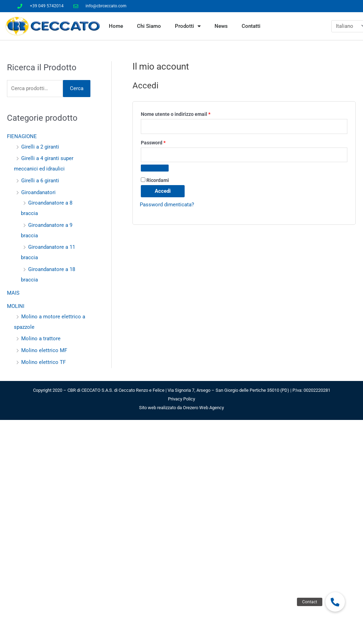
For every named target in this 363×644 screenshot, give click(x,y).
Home (116, 26)
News (221, 26)
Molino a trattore (41, 339)
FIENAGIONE (22, 136)
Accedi (163, 191)
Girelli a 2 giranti (40, 147)
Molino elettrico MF (44, 350)
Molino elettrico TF (43, 362)
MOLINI (16, 306)
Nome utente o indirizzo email (186, 113)
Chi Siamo (149, 26)
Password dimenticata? (167, 205)
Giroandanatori (38, 192)
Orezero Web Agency (203, 408)
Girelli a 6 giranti (40, 181)
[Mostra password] (155, 168)
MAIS (13, 293)
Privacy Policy (181, 399)
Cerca (77, 88)
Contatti (251, 26)
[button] (335, 602)
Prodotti (188, 26)
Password (163, 142)
